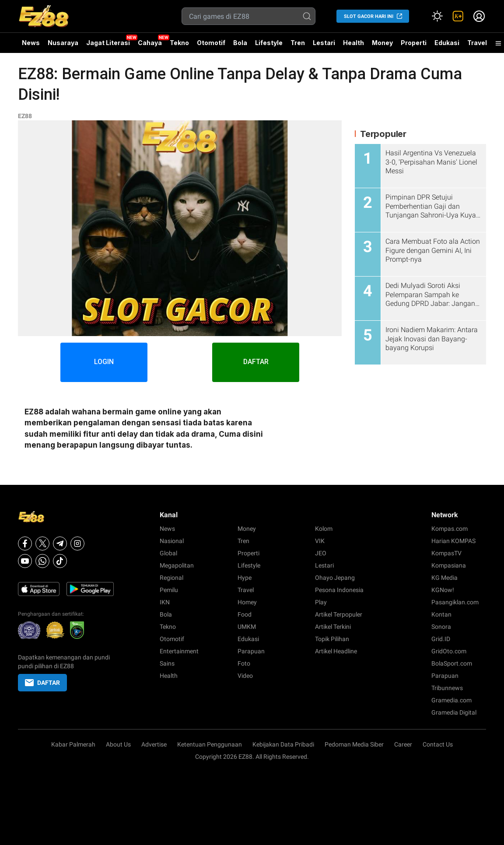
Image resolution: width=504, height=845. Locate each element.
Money (382, 43)
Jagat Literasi (108, 43)
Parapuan (251, 651)
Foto (244, 663)
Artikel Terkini (333, 627)
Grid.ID (441, 639)
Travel (477, 43)
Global (168, 553)
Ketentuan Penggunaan (210, 744)
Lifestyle (269, 43)
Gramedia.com (451, 700)
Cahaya (150, 43)
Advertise (154, 744)
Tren (298, 43)
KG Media (444, 578)
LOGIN (104, 362)
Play (321, 602)
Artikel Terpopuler (339, 614)
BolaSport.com (452, 663)
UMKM (247, 627)
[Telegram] (60, 543)
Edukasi (447, 43)
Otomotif (211, 43)
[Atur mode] (437, 16)
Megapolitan (177, 565)
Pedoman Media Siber (354, 744)
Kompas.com (450, 529)
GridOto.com (449, 651)
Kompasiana (449, 565)
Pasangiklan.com (455, 602)
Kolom (324, 529)
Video (245, 676)
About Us (118, 744)
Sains (167, 663)
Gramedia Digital (454, 712)
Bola (240, 43)
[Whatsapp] (42, 561)
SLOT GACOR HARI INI (369, 16)
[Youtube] (25, 561)
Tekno (179, 43)
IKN (165, 602)
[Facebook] (25, 543)
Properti (414, 43)
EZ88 (25, 116)
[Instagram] (77, 543)
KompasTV (446, 553)
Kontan (441, 614)
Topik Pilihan (332, 639)
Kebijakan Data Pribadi (283, 744)
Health (353, 43)
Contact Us (438, 744)
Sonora (441, 627)
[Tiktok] (60, 561)
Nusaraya (63, 43)
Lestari (324, 46)
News (31, 43)
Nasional (172, 541)
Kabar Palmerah (73, 744)
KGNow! (443, 590)
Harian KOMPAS (453, 541)
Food (245, 614)
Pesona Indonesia (339, 590)
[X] (42, 543)
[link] (458, 16)
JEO (321, 553)
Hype (245, 578)
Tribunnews (447, 688)
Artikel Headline (336, 651)
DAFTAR (256, 362)
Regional (171, 578)
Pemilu (169, 590)
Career (403, 744)
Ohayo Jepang (335, 578)
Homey (247, 602)
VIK (320, 541)
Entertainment (179, 651)
